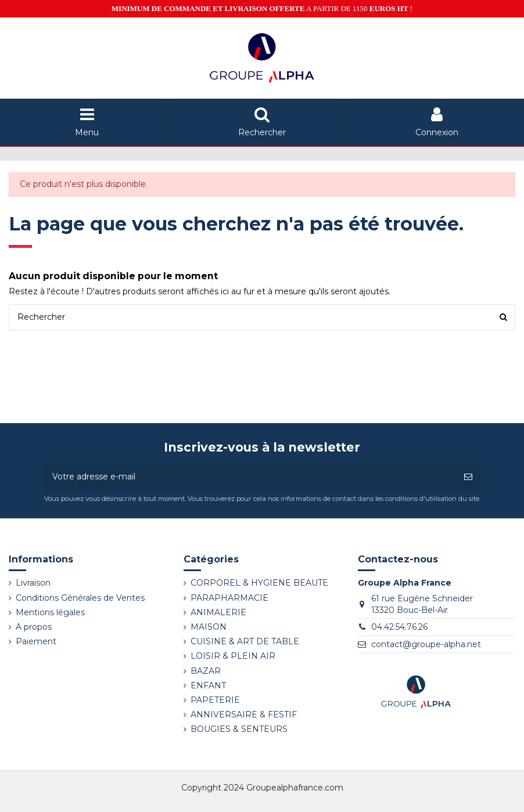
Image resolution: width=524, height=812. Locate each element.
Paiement (36, 641)
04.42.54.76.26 (399, 627)
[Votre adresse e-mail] (250, 477)
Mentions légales (50, 612)
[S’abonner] (468, 477)
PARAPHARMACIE (229, 598)
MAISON (209, 627)
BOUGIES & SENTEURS (239, 729)
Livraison (33, 583)
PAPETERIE (215, 700)
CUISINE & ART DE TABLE (245, 641)
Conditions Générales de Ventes (80, 598)
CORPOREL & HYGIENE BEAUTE (259, 583)
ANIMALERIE (218, 612)
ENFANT (208, 685)
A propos (34, 627)
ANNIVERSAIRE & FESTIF (244, 714)
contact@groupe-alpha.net (426, 644)
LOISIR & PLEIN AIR (233, 656)
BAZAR (206, 671)
